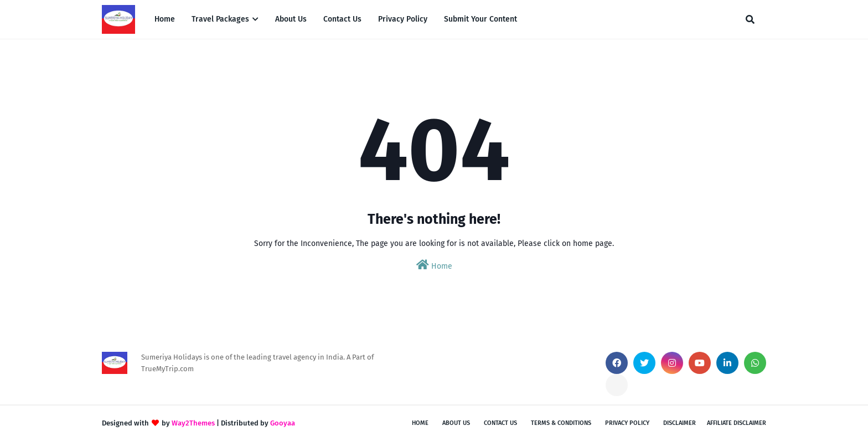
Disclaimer (680, 423)
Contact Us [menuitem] (342, 19)
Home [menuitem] (165, 19)
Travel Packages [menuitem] (220, 19)
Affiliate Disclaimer (737, 423)
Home (434, 265)
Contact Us (500, 423)
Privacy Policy (627, 423)
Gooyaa (283, 423)
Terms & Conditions (561, 423)
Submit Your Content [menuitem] (480, 19)
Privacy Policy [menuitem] (403, 19)
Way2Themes (193, 423)
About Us (456, 423)
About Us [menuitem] (291, 19)
